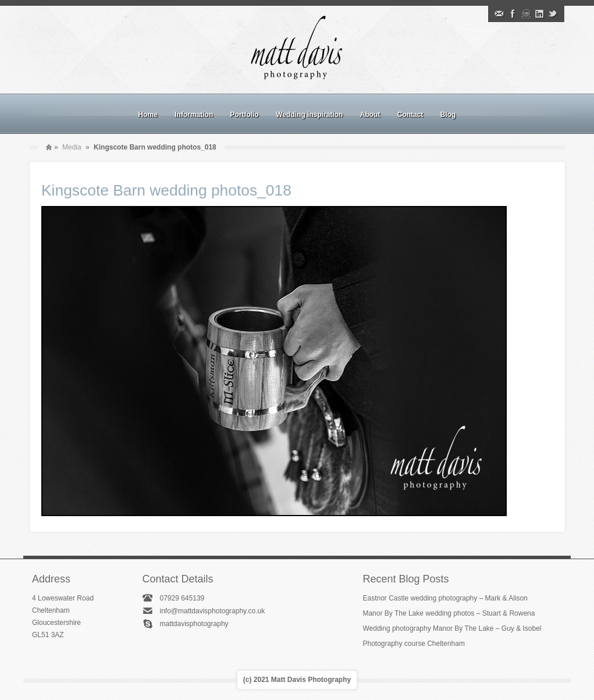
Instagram (526, 14)
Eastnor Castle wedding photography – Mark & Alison (445, 598)
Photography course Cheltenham (413, 644)
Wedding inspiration (309, 115)
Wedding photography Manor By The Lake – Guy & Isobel (452, 628)
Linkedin (539, 14)
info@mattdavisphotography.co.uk (212, 611)
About (370, 115)
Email (499, 14)
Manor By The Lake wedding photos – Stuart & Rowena (449, 613)
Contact (410, 115)
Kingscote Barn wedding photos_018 (166, 190)
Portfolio (245, 115)
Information (194, 115)
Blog (448, 115)
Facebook (513, 14)
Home (148, 115)
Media (72, 147)
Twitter (553, 14)
